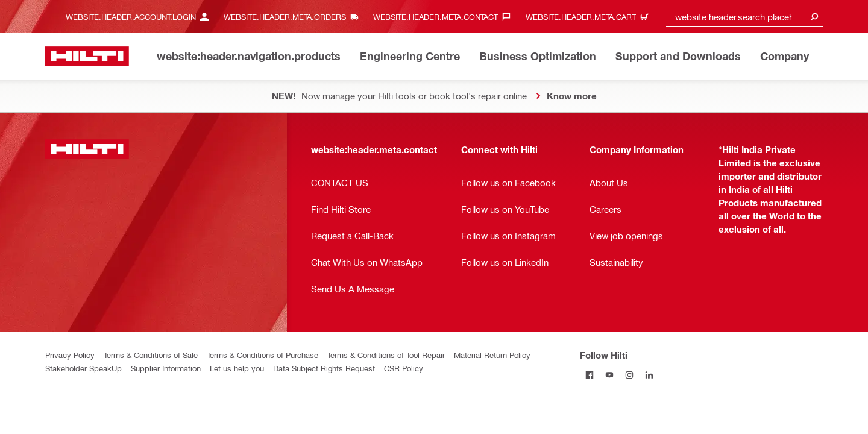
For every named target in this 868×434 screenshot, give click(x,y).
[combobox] (744, 17)
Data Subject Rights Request (324, 368)
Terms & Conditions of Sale (151, 355)
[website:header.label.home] (87, 56)
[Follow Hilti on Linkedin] (649, 375)
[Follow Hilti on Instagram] (630, 375)
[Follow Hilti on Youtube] (610, 375)
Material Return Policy (492, 355)
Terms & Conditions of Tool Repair (386, 355)
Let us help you (237, 368)
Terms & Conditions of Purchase (263, 355)
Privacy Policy (70, 355)
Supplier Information (166, 368)
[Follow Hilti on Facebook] (590, 375)
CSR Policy (404, 368)
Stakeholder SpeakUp (83, 368)
